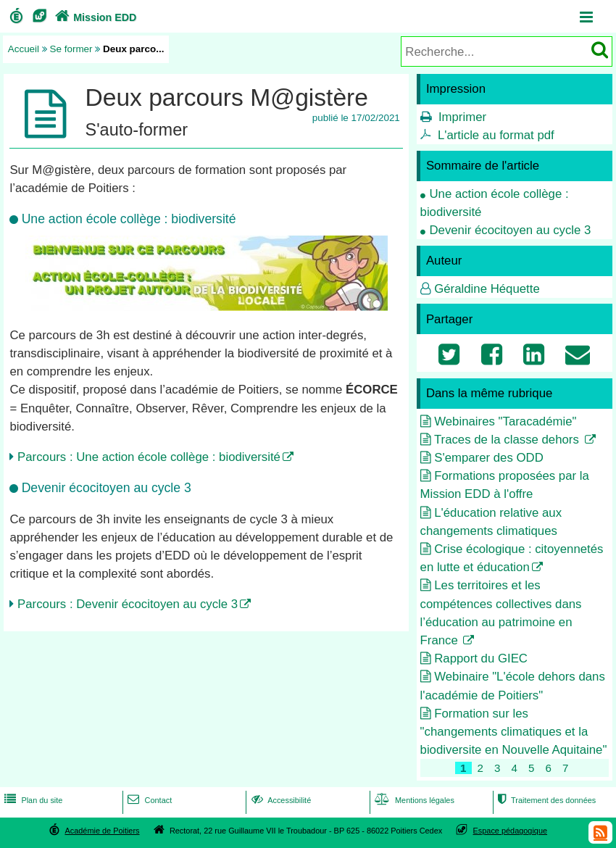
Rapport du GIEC (481, 658)
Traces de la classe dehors (508, 440)
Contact (148, 800)
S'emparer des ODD (489, 458)
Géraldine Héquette (487, 289)
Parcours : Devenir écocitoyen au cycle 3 (128, 604)
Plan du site (32, 800)
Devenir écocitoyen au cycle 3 (510, 230)
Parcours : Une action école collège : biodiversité (149, 457)
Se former (71, 49)
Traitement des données (545, 800)
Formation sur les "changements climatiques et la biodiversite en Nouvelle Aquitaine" (514, 732)
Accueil (24, 49)
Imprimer (462, 117)
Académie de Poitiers (102, 831)
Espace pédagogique (511, 831)
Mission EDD (94, 17)
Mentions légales (413, 800)
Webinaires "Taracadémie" (505, 421)
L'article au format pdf (496, 135)
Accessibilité (280, 800)
